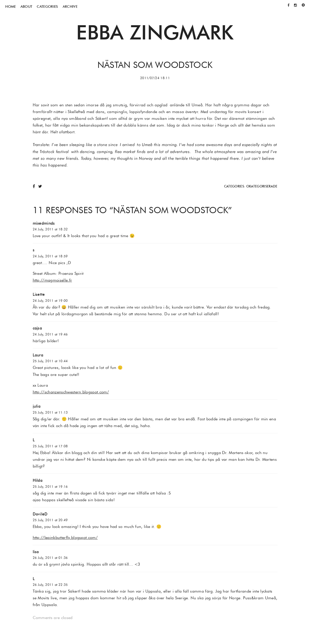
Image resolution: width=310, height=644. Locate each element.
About (26, 6)
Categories (47, 6)
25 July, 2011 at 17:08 (50, 446)
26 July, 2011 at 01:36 (50, 558)
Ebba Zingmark (155, 32)
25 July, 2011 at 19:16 (50, 487)
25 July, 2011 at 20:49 (50, 520)
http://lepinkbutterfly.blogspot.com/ (65, 538)
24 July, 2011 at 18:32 (50, 229)
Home (10, 6)
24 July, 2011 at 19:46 (50, 334)
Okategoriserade (262, 186)
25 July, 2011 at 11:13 (50, 412)
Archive (70, 6)
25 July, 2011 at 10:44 (50, 361)
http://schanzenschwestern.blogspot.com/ (71, 392)
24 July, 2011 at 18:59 (50, 256)
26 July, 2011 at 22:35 (50, 585)
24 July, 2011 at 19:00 (50, 301)
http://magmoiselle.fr (52, 280)
